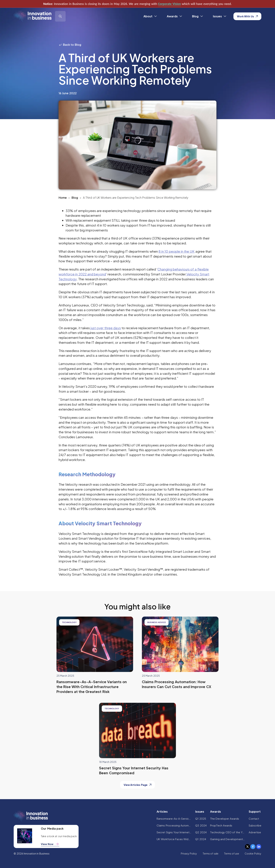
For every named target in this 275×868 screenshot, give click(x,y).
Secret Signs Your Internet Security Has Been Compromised (174, 832)
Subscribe (255, 825)
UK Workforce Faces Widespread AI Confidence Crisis (174, 839)
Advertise (255, 832)
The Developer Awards (225, 819)
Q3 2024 (201, 825)
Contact (254, 819)
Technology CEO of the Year (228, 832)
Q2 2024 (201, 832)
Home (63, 198)
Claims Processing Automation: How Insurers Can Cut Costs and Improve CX (174, 825)
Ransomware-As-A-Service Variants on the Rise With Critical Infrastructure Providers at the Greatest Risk (174, 819)
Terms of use (232, 853)
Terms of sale (210, 853)
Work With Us (247, 16)
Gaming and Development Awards (228, 839)
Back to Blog (70, 45)
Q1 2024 (201, 839)
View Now (50, 844)
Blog (75, 198)
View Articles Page (137, 785)
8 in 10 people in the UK (177, 251)
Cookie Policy (253, 853)
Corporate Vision (169, 4)
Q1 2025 (201, 819)
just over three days (106, 328)
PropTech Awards (221, 825)
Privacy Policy (189, 853)
